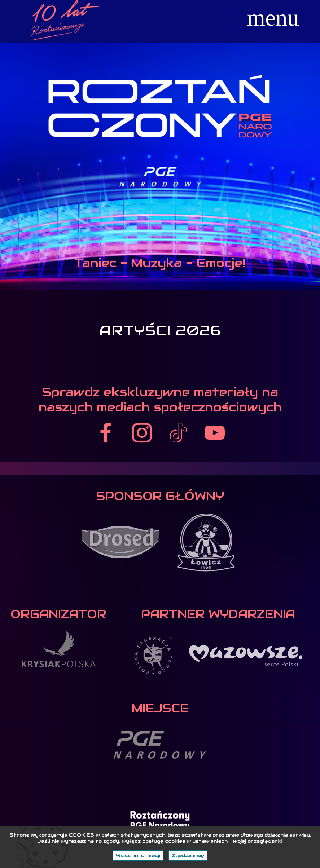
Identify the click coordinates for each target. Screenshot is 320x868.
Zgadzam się (188, 856)
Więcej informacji (138, 856)
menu (273, 18)
